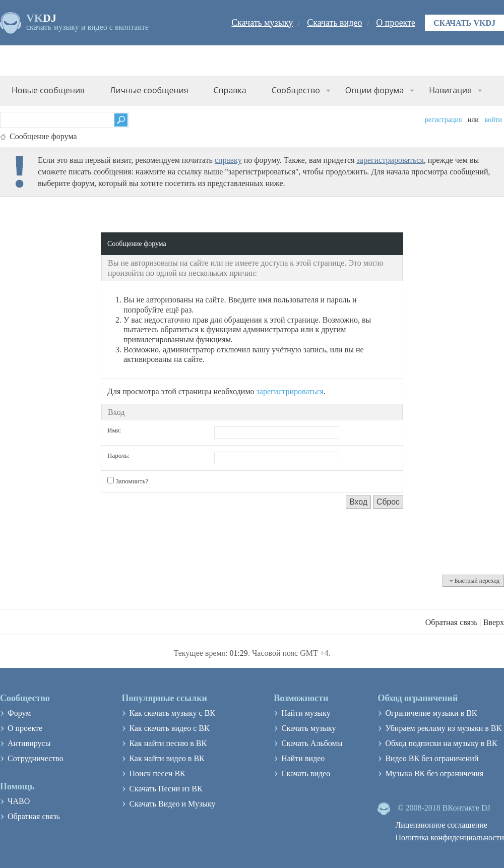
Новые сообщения (48, 90)
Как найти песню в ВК (168, 743)
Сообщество (296, 90)
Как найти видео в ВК (167, 758)
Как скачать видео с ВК (169, 728)
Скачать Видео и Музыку (172, 804)
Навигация (450, 90)
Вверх (494, 622)
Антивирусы (29, 743)
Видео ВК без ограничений (432, 758)
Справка (230, 90)
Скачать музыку (262, 23)
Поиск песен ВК (157, 773)
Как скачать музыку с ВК (172, 713)
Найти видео (303, 758)
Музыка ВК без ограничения (434, 773)
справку (228, 160)
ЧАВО (19, 801)
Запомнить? (128, 481)
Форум (19, 713)
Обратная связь (452, 622)
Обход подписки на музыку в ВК (441, 743)
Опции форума (374, 90)
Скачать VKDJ (464, 23)
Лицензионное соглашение (441, 825)
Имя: (114, 430)
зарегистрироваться (390, 160)
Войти (493, 120)
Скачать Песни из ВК (166, 789)
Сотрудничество (36, 758)
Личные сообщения (149, 90)
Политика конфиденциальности (450, 838)
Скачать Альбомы (312, 743)
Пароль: (118, 455)
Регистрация (444, 120)
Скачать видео (334, 23)
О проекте (396, 23)
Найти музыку (306, 713)
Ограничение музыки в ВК (431, 713)
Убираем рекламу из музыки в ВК (443, 728)
